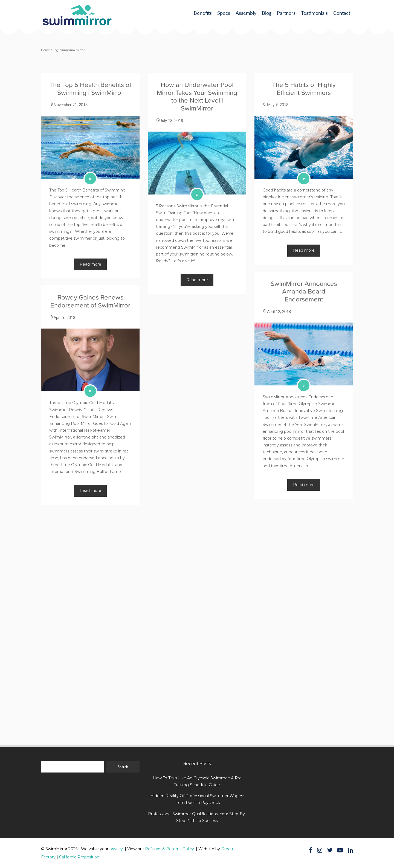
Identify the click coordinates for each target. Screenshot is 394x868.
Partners (286, 13)
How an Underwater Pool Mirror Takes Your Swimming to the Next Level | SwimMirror (197, 96)
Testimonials (314, 13)
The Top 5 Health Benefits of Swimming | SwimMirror (90, 89)
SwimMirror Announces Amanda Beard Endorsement (304, 291)
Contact (342, 13)
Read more (90, 264)
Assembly (246, 13)
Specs (224, 13)
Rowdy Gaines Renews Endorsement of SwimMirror (90, 301)
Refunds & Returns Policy (170, 849)
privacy (116, 849)
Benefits (203, 13)
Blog (267, 13)
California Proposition (79, 857)
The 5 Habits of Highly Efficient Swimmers (304, 89)
